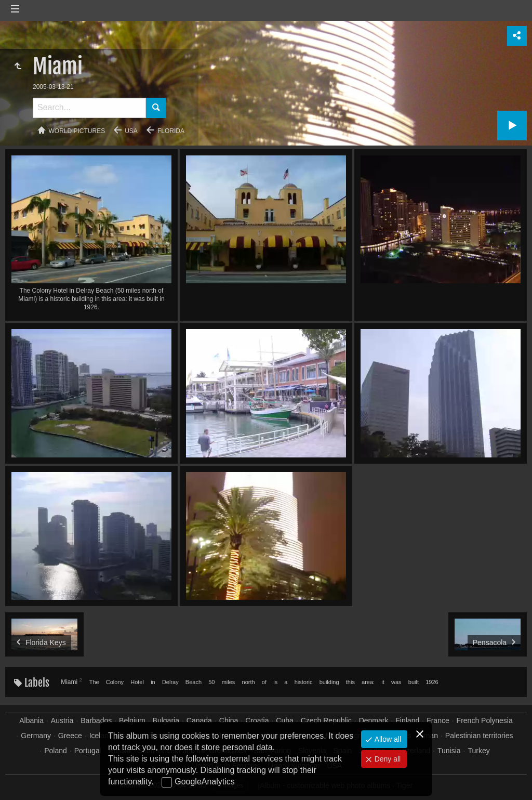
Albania (31, 720)
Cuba (284, 720)
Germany (36, 736)
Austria (62, 720)
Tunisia (449, 751)
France (438, 720)
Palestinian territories (479, 736)
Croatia (257, 720)
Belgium (132, 720)
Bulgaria (166, 720)
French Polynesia (485, 720)
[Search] (89, 108)
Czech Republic (326, 720)
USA (131, 131)
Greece (70, 736)
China (229, 720)
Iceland (101, 736)
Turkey (478, 751)
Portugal (88, 751)
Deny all (387, 759)
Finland (407, 720)
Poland (56, 751)
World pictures (77, 131)
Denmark (374, 720)
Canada (199, 720)
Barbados (96, 720)
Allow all (387, 739)
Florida (171, 131)
